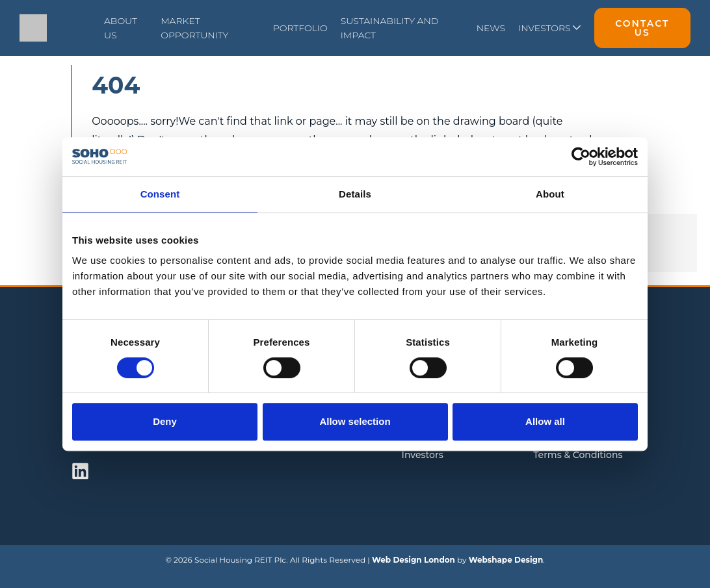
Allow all (545, 421)
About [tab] (550, 194)
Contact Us (642, 28)
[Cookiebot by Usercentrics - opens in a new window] (581, 157)
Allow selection (355, 421)
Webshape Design (506, 560)
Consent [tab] (160, 194)
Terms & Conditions (578, 455)
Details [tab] (355, 194)
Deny (165, 421)
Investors (423, 455)
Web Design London (414, 560)
